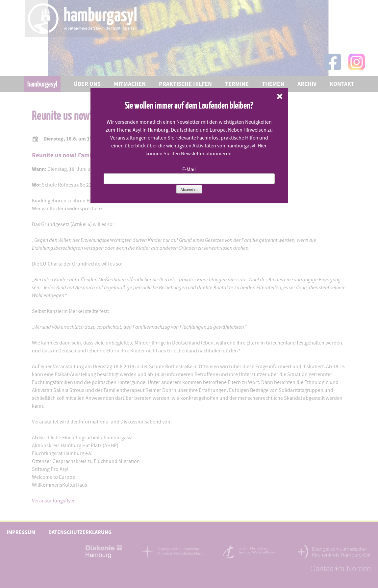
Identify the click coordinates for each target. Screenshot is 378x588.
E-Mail (189, 169)
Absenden (189, 190)
